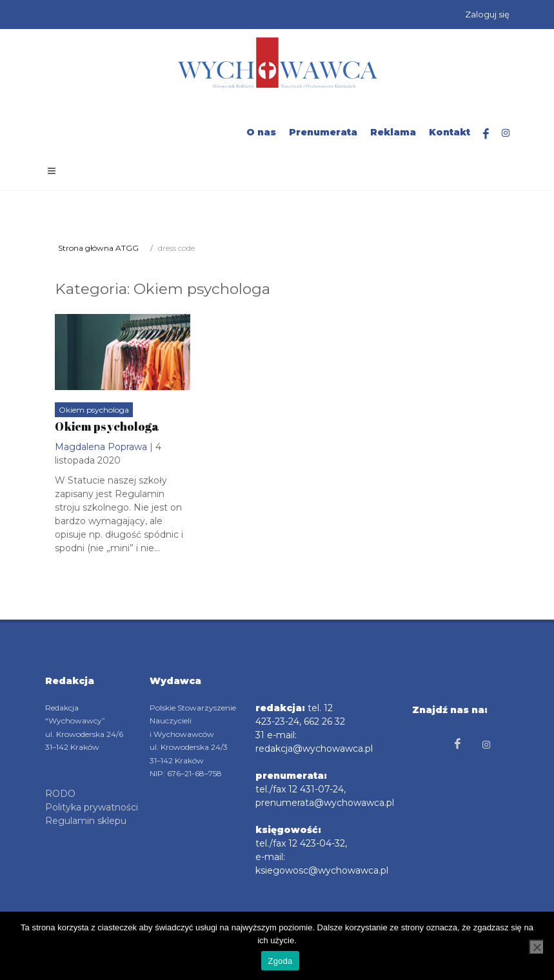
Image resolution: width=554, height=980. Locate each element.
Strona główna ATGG (98, 248)
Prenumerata (323, 132)
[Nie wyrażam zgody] (537, 947)
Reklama (393, 132)
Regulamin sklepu (86, 821)
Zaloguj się (487, 14)
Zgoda (280, 961)
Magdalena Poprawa (101, 447)
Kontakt (450, 132)
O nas (261, 132)
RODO (60, 794)
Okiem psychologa (94, 410)
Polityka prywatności (92, 807)
